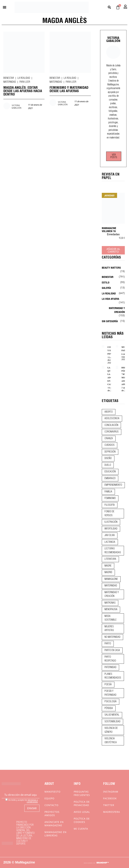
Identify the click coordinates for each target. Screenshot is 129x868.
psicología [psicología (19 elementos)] (111, 702)
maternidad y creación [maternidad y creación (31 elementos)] (112, 594)
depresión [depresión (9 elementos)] (110, 452)
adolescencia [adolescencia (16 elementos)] (112, 419)
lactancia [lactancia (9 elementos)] (110, 542)
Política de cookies (82, 820)
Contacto (51, 805)
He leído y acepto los (22, 801)
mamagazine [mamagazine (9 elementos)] (111, 579)
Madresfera (112, 812)
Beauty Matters (111, 267)
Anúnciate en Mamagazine (54, 824)
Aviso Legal (82, 812)
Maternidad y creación (117, 310)
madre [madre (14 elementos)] (108, 566)
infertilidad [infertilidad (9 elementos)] (111, 529)
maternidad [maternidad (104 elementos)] (111, 586)
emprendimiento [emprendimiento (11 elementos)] (113, 485)
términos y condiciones (32, 801)
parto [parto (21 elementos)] (108, 644)
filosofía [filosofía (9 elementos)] (110, 505)
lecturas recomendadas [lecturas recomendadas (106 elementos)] (113, 551)
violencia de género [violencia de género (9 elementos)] (111, 730)
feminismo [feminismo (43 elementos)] (110, 498)
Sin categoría (110, 321)
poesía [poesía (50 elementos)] (108, 685)
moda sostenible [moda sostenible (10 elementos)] (111, 618)
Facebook (110, 798)
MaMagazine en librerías (56, 834)
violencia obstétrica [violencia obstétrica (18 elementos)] (111, 741)
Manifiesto (52, 792)
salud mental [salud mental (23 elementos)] (112, 715)
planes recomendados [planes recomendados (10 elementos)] (113, 676)
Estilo (106, 282)
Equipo (49, 798)
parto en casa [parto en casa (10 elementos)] (112, 650)
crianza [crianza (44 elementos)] (109, 439)
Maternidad (10, 82)
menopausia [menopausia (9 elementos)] (111, 609)
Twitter (109, 805)
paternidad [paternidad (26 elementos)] (110, 667)
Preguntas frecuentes (82, 793)
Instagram (111, 792)
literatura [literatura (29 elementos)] (110, 559)
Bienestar (9, 78)
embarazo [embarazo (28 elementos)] (110, 478)
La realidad (24, 78)
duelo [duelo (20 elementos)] (108, 465)
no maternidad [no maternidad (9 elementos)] (112, 637)
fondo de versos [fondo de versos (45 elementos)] (109, 514)
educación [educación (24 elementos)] (110, 472)
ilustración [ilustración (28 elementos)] (111, 522)
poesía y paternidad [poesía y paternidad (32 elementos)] (110, 693)
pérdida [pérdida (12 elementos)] (109, 708)
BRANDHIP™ (103, 863)
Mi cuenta (81, 829)
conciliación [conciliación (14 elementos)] (111, 425)
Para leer (25, 82)
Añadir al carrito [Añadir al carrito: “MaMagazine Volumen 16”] (113, 250)
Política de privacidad (82, 803)
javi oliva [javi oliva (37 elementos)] (110, 535)
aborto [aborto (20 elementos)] (109, 412)
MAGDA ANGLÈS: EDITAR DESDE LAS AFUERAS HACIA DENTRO (23, 91)
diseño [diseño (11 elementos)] (108, 458)
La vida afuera (110, 299)
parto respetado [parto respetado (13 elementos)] (110, 659)
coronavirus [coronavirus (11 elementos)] (112, 432)
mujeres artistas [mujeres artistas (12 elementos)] (109, 629)
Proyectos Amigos (52, 814)
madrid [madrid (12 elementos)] (108, 572)
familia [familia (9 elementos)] (108, 492)
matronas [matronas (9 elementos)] (110, 603)
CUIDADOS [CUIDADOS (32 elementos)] (110, 445)
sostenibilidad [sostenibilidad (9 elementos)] (112, 722)
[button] (4, 7)
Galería (106, 288)
